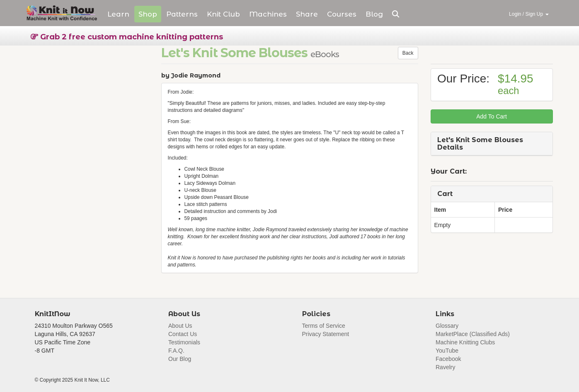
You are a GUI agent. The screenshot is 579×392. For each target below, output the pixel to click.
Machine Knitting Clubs (465, 342)
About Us (180, 326)
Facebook (448, 359)
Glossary (447, 326)
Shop (148, 14)
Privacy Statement (326, 334)
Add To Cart (492, 116)
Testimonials (184, 342)
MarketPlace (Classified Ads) (473, 334)
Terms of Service (324, 326)
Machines (268, 14)
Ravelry (445, 367)
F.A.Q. (176, 351)
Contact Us (183, 334)
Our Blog (180, 359)
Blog (374, 14)
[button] (396, 14)
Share (307, 14)
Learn (118, 14)
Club (223, 14)
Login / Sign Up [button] (529, 14)
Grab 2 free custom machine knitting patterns (127, 37)
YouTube (447, 351)
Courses (342, 14)
